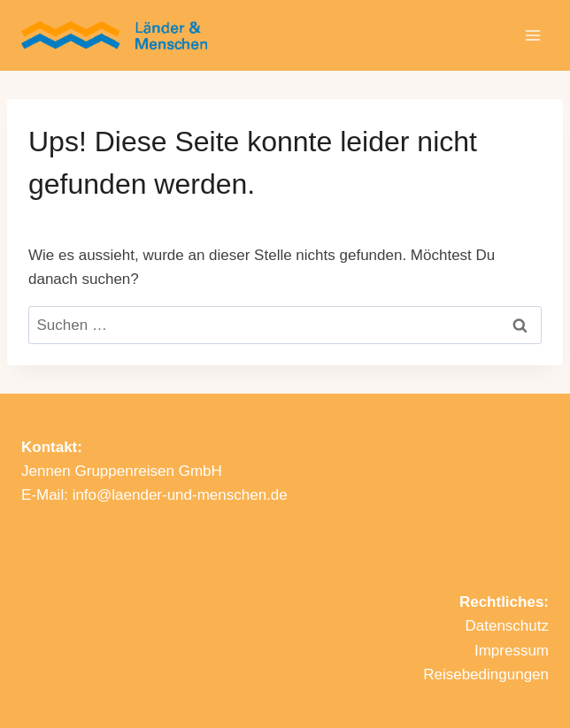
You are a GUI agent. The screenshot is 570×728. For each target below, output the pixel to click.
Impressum (512, 651)
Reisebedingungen (486, 674)
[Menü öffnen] (532, 35)
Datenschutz (508, 626)
